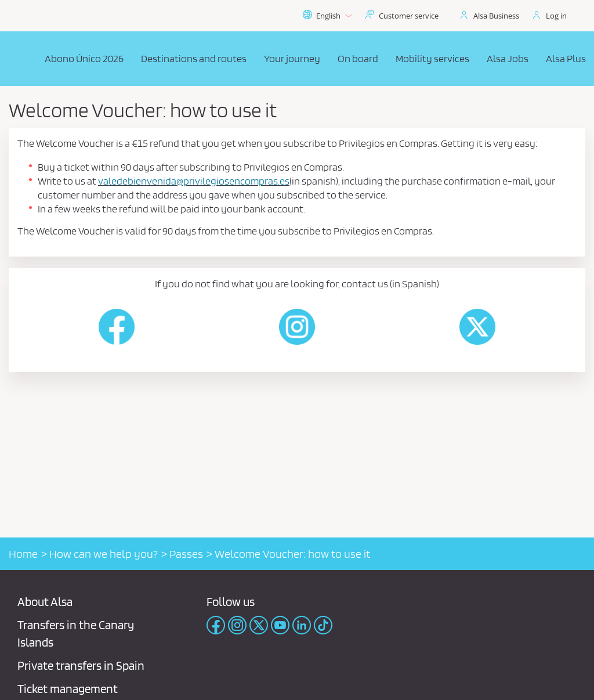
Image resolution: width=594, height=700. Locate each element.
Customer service (409, 16)
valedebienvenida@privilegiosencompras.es (194, 181)
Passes (186, 554)
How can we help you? (104, 554)
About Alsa (45, 602)
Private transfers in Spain (81, 665)
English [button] (327, 16)
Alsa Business (496, 16)
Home (23, 554)
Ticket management (68, 689)
